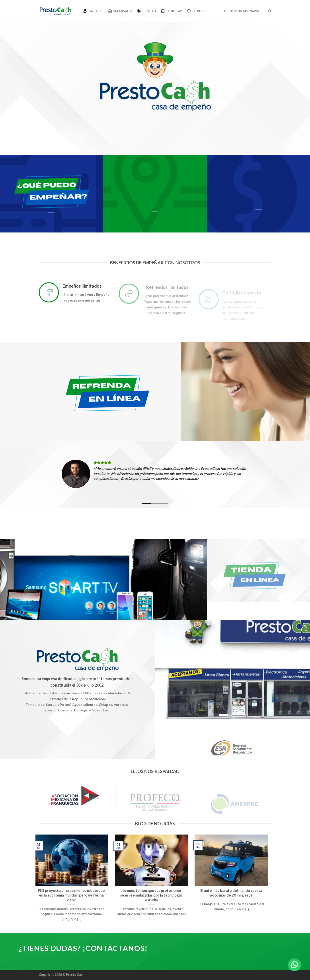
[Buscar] (270, 11)
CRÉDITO (146, 11)
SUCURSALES (120, 11)
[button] (294, 965)
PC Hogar (171, 11)
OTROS (197, 11)
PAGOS (92, 11)
